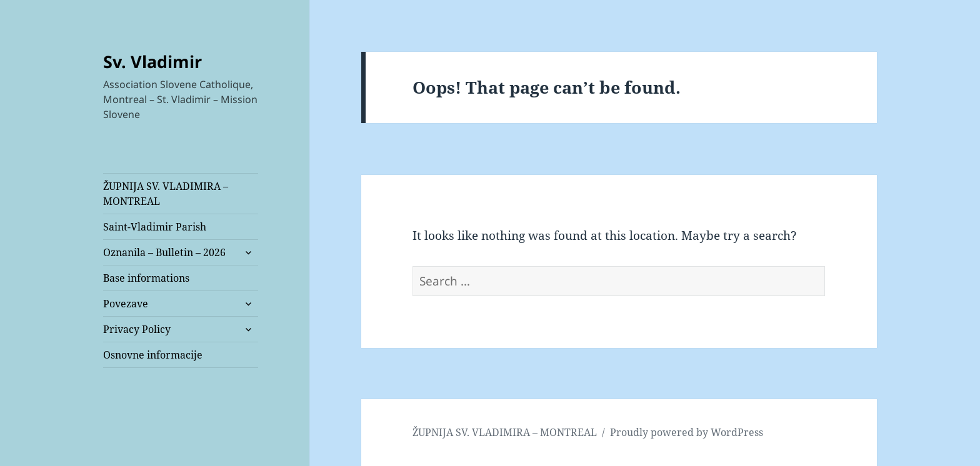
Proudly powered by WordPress (687, 432)
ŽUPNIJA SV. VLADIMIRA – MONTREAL (166, 194)
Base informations (146, 278)
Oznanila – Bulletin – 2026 (164, 252)
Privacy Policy (137, 329)
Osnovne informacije (153, 355)
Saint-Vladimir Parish (155, 227)
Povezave (126, 304)
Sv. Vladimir (152, 62)
